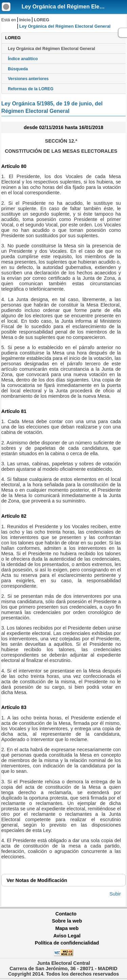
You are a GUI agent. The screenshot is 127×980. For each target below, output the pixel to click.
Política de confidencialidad (67, 943)
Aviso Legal (67, 936)
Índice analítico (23, 59)
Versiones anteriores (28, 79)
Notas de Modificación (37, 880)
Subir (115, 894)
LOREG (42, 20)
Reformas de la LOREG (31, 89)
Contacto (66, 914)
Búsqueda (18, 69)
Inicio (25, 20)
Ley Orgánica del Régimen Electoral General (51, 49)
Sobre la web (67, 921)
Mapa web (67, 928)
